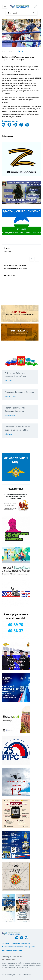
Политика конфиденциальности (14, 950)
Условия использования (21, 943)
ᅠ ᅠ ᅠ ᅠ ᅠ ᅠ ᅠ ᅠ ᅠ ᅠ (10, 945)
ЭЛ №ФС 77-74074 (8, 960)
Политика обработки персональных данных (18, 947)
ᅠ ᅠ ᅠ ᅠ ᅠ (36, 943)
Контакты (5, 943)
